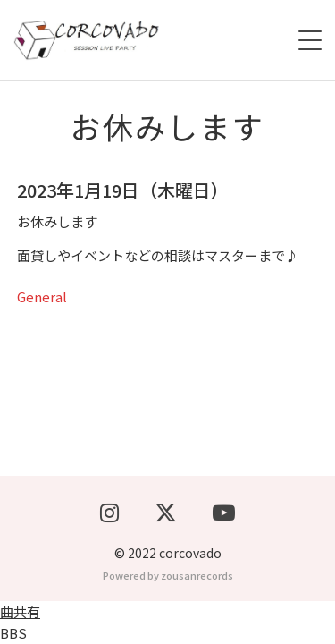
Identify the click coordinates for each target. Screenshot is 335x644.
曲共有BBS (20, 622)
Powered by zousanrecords (168, 575)
